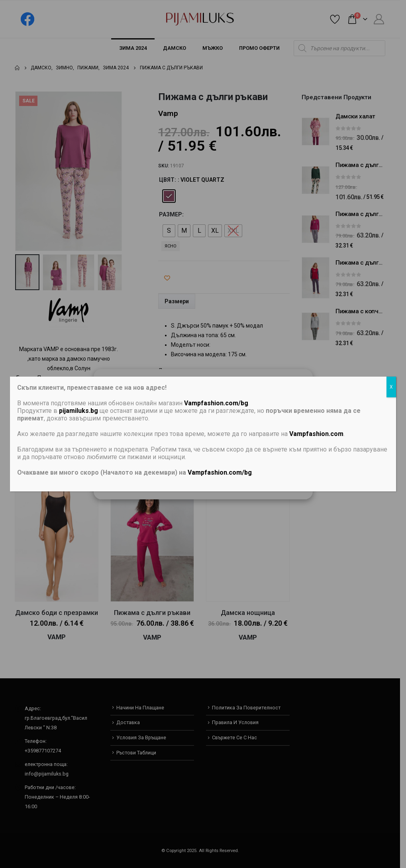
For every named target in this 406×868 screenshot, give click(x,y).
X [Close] (391, 387)
